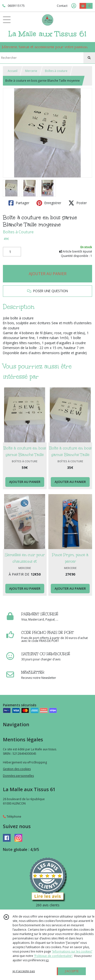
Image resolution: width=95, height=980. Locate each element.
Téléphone (12, 817)
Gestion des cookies (17, 769)
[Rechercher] (89, 58)
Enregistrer (49, 203)
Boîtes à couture (56, 71)
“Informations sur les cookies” (72, 951)
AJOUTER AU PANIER (48, 274)
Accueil (13, 71)
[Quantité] (12, 252)
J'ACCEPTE (72, 971)
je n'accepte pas (24, 971)
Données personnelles (18, 776)
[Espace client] (74, 6)
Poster (78, 203)
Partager (19, 203)
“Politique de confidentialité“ (53, 956)
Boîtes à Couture (18, 232)
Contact (62, 6)
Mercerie (31, 71)
